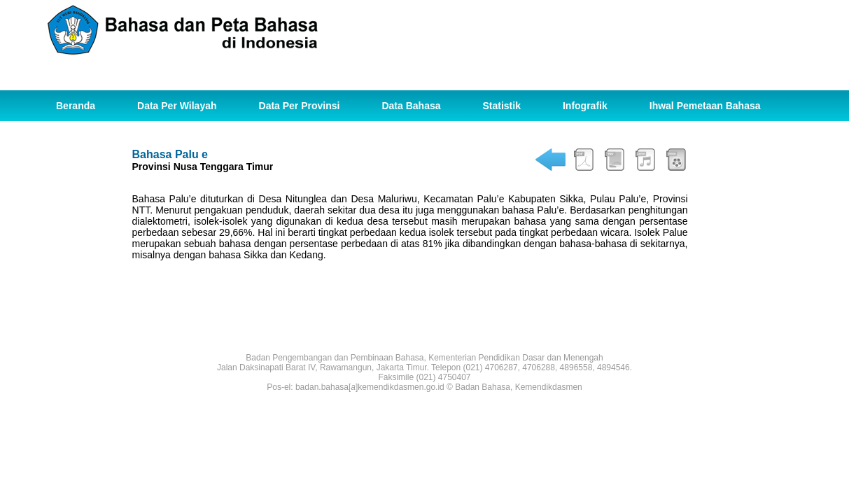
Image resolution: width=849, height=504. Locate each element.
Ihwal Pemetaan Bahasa (705, 106)
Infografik (585, 106)
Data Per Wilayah (177, 106)
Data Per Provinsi (300, 106)
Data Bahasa (411, 106)
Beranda (76, 106)
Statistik (502, 106)
